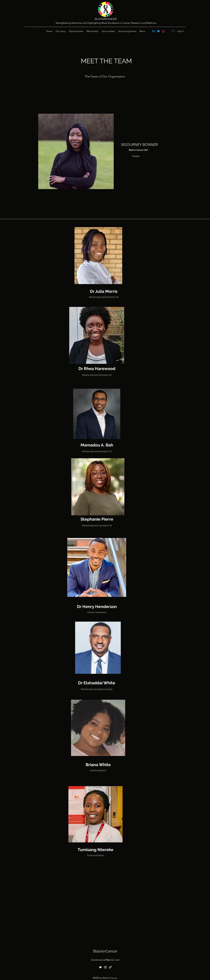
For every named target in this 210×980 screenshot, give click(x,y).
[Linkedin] (154, 31)
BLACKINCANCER (106, 19)
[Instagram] (163, 31)
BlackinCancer (105, 951)
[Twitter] (158, 31)
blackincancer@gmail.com (105, 960)
